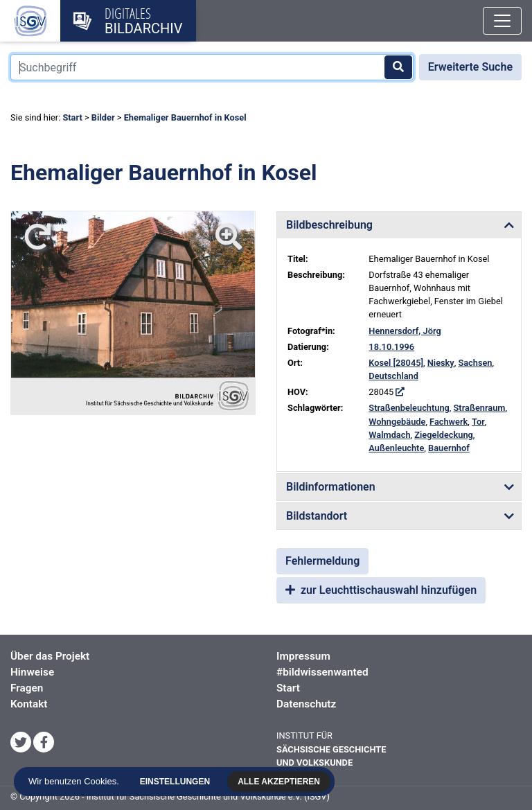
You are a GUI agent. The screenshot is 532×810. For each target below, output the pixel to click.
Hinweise (32, 672)
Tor (478, 422)
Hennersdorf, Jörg (405, 331)
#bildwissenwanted (322, 672)
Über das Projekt (50, 656)
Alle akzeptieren (279, 782)
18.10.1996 (391, 347)
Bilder (103, 117)
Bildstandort (317, 516)
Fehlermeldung (322, 561)
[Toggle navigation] (502, 21)
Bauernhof (449, 448)
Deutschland (393, 376)
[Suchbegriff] (212, 67)
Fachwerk (449, 422)
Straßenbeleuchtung (409, 408)
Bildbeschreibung (329, 225)
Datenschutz (306, 704)
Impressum (303, 656)
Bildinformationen (331, 487)
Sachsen (475, 363)
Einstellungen (175, 782)
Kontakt (29, 704)
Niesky (441, 363)
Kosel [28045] (396, 363)
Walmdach (389, 435)
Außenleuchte (396, 448)
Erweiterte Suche (470, 67)
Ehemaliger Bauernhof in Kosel (185, 117)
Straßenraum (480, 408)
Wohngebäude (397, 422)
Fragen (27, 688)
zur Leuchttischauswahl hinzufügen (381, 590)
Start (72, 117)
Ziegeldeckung (444, 435)
